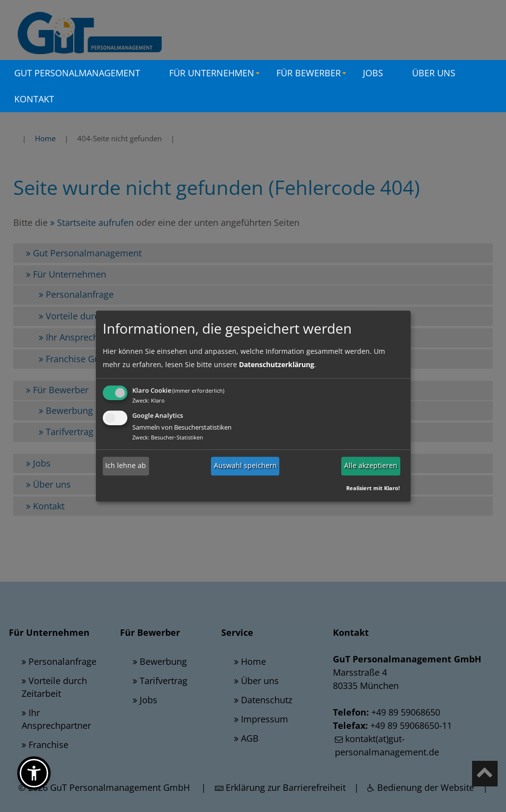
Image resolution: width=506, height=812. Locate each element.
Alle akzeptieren (371, 466)
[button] (34, 773)
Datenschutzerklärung (277, 364)
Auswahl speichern (245, 466)
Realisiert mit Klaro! (373, 488)
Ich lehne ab (126, 466)
